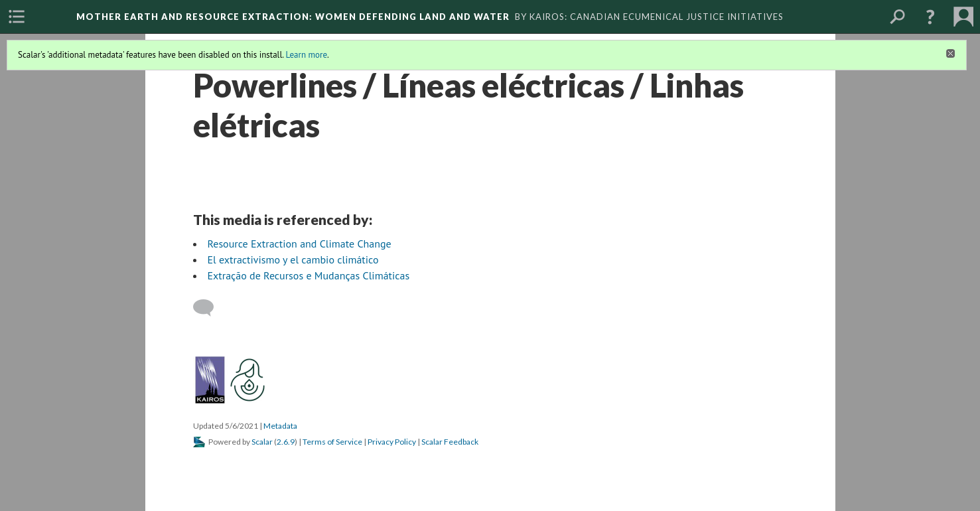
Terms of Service (332, 442)
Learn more (306, 55)
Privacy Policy (392, 442)
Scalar (262, 442)
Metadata (280, 426)
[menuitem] (17, 17)
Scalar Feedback (450, 442)
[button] (930, 17)
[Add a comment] (209, 308)
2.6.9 (286, 442)
